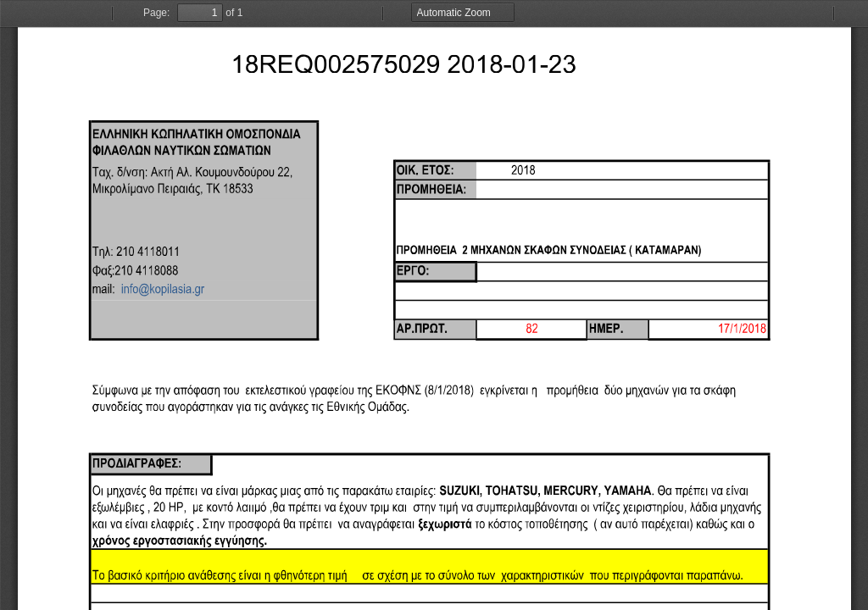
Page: (156, 13)
